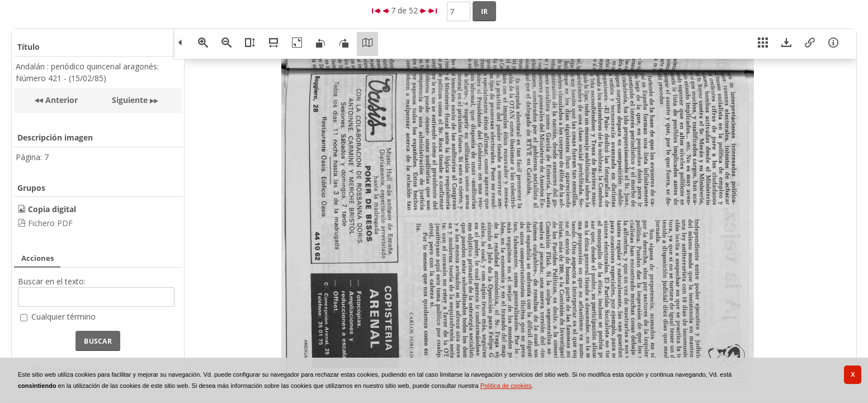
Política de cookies (506, 386)
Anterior (60, 100)
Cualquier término (63, 317)
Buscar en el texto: (52, 281)
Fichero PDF (50, 223)
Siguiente (130, 100)
